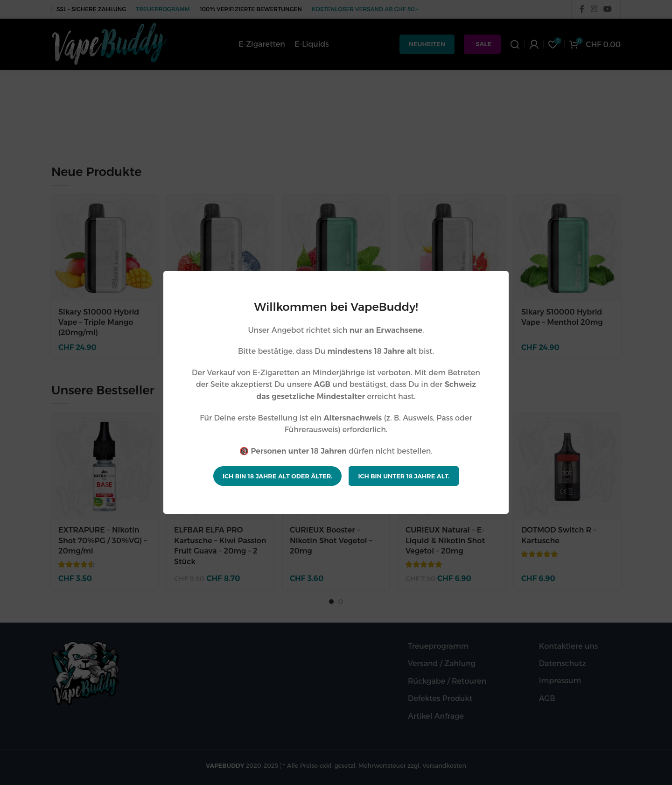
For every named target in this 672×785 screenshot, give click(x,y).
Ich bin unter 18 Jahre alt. (404, 476)
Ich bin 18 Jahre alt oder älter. (277, 476)
